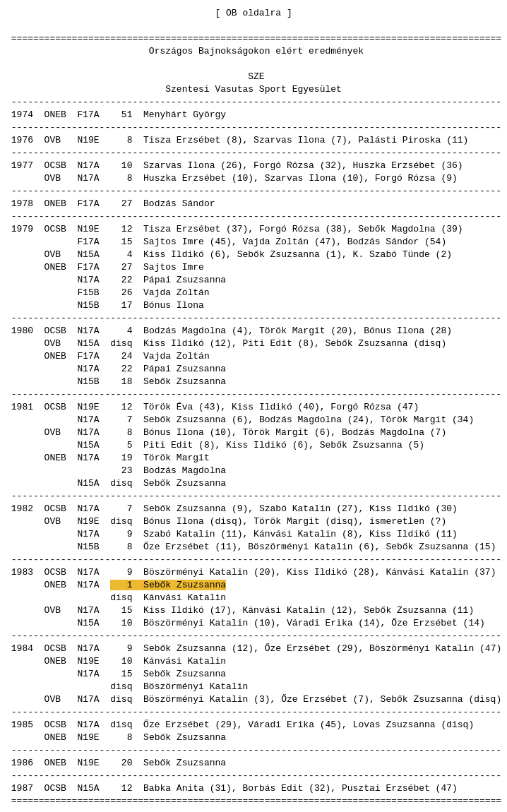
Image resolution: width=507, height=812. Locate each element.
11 (458, 139)
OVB (53, 139)
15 (127, 241)
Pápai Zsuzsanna (185, 279)
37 (237, 228)
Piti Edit (267, 342)
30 (446, 508)
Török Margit (292, 330)
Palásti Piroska (399, 139)
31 (220, 787)
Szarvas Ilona (289, 139)
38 (336, 228)
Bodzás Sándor (179, 203)
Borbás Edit (273, 787)
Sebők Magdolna (396, 228)
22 (127, 279)
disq (121, 342)
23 (127, 470)
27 (127, 203)
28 (441, 330)
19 (127, 457)
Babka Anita (174, 787)
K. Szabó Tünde (392, 253)
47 (326, 241)
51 (127, 114)
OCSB (55, 165)
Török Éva (168, 406)
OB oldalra (253, 12)
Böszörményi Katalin (300, 546)
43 (210, 406)
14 (369, 622)
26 (232, 165)
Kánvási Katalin (295, 533)
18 (127, 381)
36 (452, 165)
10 (127, 165)
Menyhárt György (185, 114)
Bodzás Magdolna (185, 330)
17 (127, 304)
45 (220, 241)
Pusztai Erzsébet (386, 787)
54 (436, 241)
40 (309, 406)
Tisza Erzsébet (182, 139)
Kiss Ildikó (174, 253)
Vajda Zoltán (275, 241)
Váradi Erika (320, 622)
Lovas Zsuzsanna (394, 724)
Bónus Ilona (174, 304)
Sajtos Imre (174, 241)
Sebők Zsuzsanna (279, 253)
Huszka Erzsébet (394, 165)
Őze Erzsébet (177, 546)
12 (127, 228)
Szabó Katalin (295, 508)
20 (342, 330)
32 (331, 165)
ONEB (55, 114)
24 (127, 355)
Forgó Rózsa (284, 165)
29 (347, 647)
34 (463, 419)
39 (452, 228)
